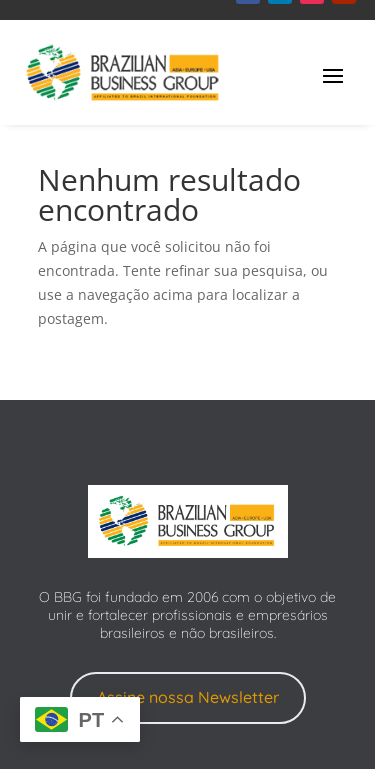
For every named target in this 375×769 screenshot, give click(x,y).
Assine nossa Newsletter (188, 697)
